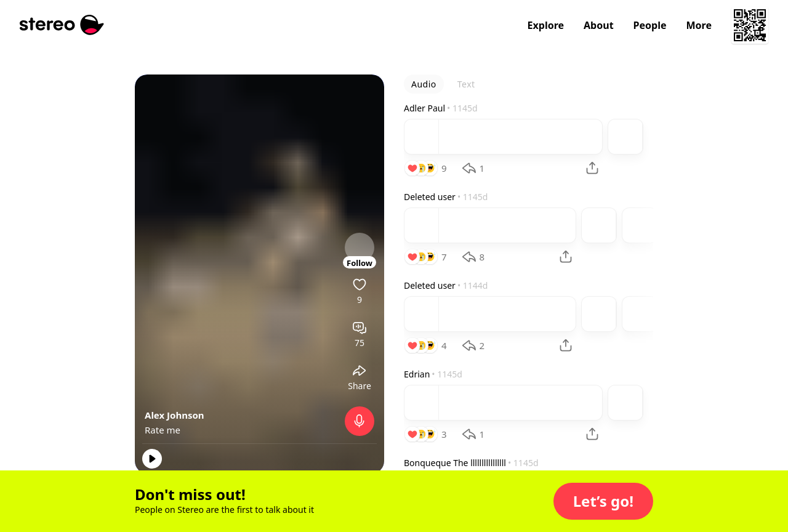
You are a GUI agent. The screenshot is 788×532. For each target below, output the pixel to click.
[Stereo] (62, 25)
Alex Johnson (175, 415)
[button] (603, 501)
